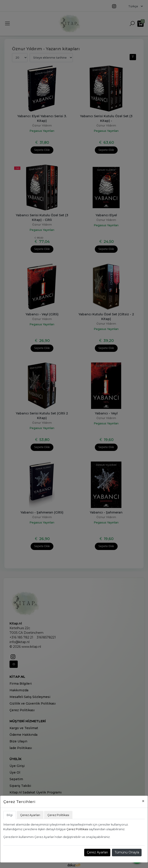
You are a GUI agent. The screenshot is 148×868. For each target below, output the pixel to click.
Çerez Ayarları (97, 852)
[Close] (143, 801)
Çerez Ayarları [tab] (30, 815)
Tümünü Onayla (127, 852)
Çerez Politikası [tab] (58, 815)
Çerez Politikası (77, 829)
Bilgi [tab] (10, 815)
